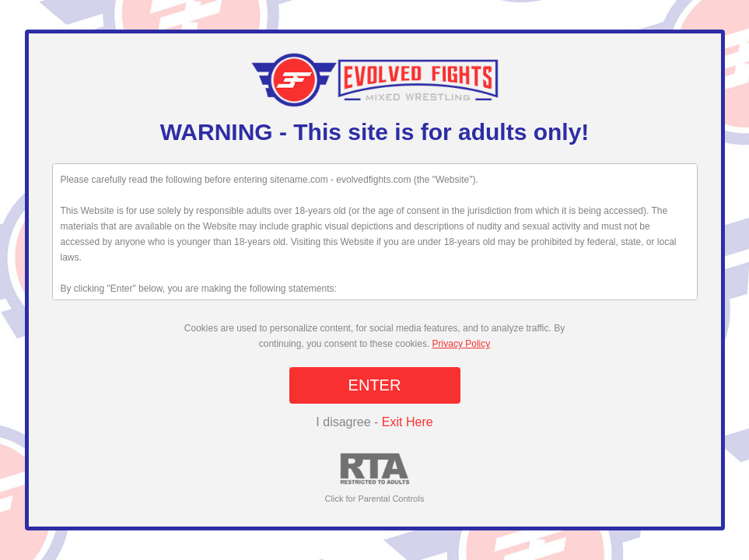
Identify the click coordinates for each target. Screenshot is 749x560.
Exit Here (408, 422)
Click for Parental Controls (375, 478)
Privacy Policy (462, 344)
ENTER (375, 385)
